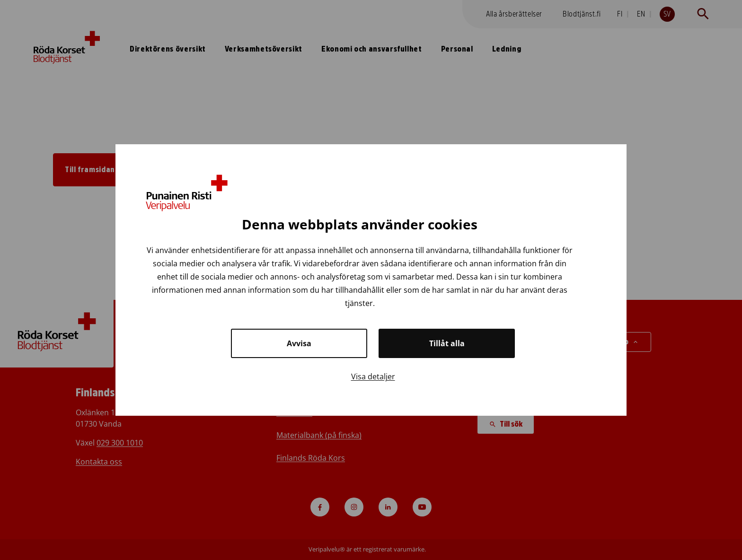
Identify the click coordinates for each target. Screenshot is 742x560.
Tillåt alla (447, 343)
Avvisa (299, 343)
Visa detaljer (373, 376)
